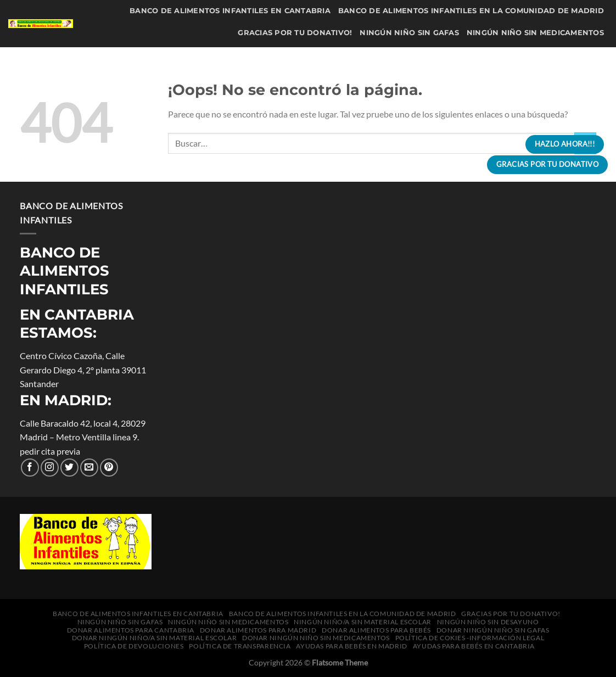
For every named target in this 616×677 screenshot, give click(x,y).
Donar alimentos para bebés (400, 77)
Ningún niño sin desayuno (387, 55)
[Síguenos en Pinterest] (109, 468)
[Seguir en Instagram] (50, 468)
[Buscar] (504, 144)
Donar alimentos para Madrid (259, 77)
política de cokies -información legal (269, 122)
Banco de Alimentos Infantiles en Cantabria (230, 11)
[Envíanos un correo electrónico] (89, 468)
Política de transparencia (544, 122)
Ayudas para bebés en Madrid (271, 144)
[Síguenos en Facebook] (30, 468)
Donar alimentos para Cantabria (528, 55)
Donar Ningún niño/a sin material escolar (331, 100)
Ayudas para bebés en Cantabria (419, 144)
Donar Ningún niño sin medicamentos (519, 100)
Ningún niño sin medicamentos (535, 33)
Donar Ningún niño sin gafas (538, 77)
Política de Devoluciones (419, 122)
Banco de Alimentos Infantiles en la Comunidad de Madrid (471, 11)
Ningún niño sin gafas (409, 33)
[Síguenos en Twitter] (69, 468)
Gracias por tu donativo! (295, 33)
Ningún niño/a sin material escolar (240, 55)
